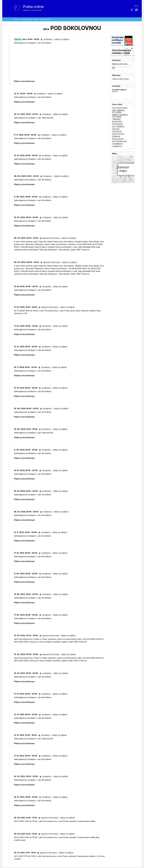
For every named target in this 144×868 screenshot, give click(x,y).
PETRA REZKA (118, 124)
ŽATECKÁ (116, 129)
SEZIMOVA (116, 136)
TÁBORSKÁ (116, 119)
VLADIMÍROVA (118, 144)
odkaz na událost (62, 39)
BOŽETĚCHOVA (118, 134)
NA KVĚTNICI (117, 122)
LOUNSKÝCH (117, 146)
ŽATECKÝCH (117, 132)
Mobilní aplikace (45, 19)
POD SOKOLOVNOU (120, 108)
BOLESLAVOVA (118, 139)
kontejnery (47, 39)
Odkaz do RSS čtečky (121, 79)
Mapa (36, 19)
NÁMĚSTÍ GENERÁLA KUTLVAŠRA (120, 116)
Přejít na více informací (24, 81)
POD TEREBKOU (118, 127)
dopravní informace (50, 238)
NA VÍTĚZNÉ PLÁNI (119, 141)
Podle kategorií (27, 19)
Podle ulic (17, 19)
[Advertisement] (60, 62)
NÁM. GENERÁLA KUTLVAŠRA (118, 111)
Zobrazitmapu (123, 169)
